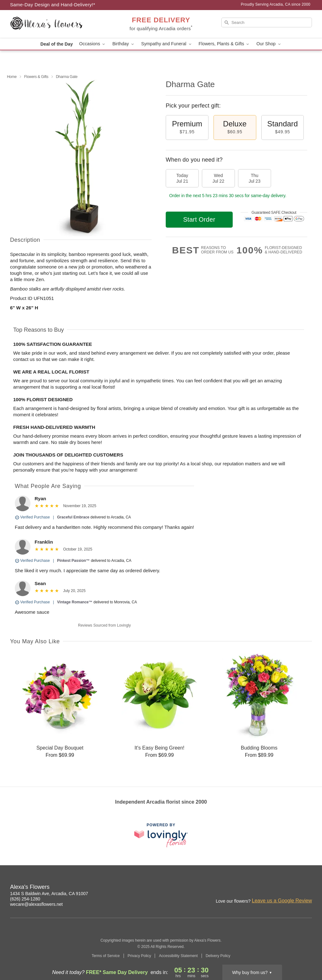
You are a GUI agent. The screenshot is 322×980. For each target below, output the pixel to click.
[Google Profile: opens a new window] (294, 888)
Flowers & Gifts (36, 77)
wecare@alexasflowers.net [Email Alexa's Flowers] (36, 904)
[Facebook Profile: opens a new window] (280, 888)
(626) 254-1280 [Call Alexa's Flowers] (25, 899)
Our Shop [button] (269, 44)
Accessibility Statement (178, 956)
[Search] (267, 22)
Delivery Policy (218, 956)
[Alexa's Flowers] (55, 24)
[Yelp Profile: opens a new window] (308, 888)
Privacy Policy (139, 956)
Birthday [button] (124, 44)
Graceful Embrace (73, 517)
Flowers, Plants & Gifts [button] (225, 44)
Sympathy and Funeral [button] (167, 44)
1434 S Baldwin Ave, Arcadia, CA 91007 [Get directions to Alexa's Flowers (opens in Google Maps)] (49, 894)
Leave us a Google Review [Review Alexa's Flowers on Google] (282, 901)
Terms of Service (105, 956)
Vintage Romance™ (75, 602)
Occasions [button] (93, 44)
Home (12, 77)
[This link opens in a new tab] (161, 835)
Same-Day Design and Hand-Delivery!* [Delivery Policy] (53, 5)
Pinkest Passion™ (74, 561)
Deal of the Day (56, 44)
